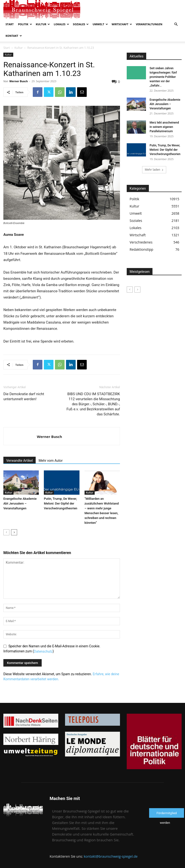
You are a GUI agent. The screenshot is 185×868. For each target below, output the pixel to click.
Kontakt (14, 36)
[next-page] (14, 532)
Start (10, 24)
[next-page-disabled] (137, 290)
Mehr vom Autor (51, 461)
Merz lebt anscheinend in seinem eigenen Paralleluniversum (164, 127)
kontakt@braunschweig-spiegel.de (111, 856)
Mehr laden (154, 170)
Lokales (61, 24)
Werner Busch (19, 81)
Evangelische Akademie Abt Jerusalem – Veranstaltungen (20, 503)
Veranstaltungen (149, 24)
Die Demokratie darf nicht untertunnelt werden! (24, 397)
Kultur (43, 24)
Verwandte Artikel (20, 461)
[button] (176, 24)
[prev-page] (6, 532)
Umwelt (100, 24)
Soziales (81, 24)
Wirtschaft (122, 24)
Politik (25, 24)
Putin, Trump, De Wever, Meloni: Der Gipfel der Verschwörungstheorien (61, 503)
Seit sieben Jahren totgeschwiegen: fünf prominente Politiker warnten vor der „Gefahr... (163, 77)
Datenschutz (43, 651)
